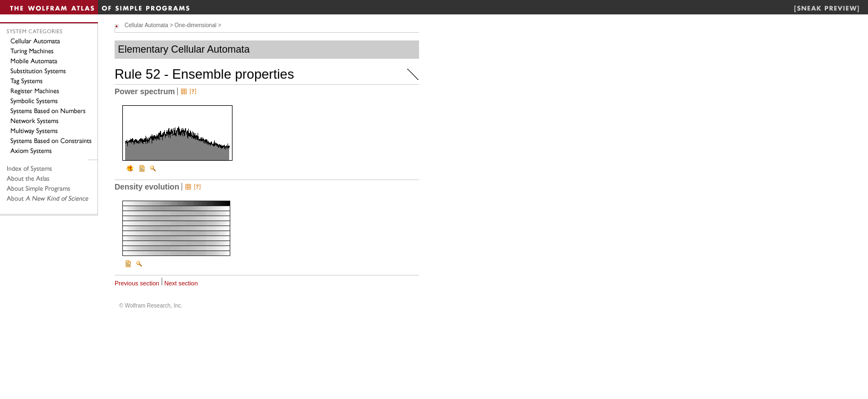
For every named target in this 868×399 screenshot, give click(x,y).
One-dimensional (195, 25)
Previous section (137, 283)
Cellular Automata (146, 25)
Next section (181, 283)
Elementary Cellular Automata (184, 49)
